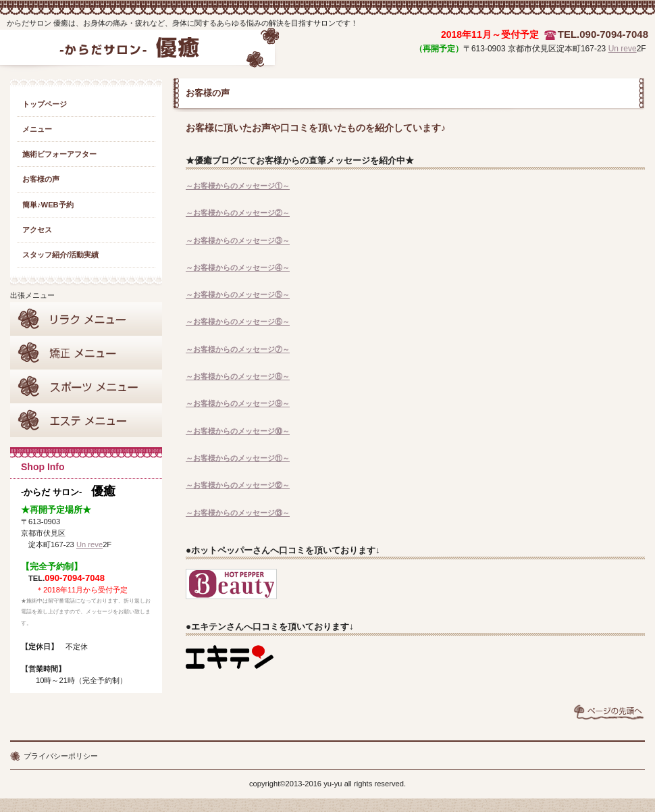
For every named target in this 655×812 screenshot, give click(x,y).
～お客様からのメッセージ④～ (238, 268)
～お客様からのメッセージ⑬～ (238, 513)
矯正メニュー (86, 353)
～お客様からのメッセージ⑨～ (238, 403)
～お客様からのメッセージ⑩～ (238, 431)
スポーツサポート (86, 386)
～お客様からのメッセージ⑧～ (238, 376)
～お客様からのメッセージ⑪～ (238, 458)
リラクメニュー (86, 319)
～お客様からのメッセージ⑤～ (238, 295)
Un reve (623, 49)
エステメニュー (86, 420)
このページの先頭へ (609, 712)
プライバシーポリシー (61, 756)
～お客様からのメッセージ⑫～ (238, 485)
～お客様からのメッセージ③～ (238, 240)
